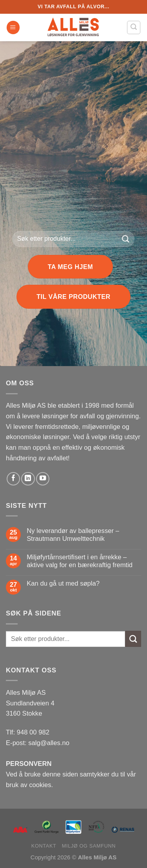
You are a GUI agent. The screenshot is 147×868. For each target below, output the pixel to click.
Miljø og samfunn (89, 846)
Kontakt (44, 846)
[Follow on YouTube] (43, 479)
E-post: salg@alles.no (38, 743)
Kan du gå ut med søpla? (63, 583)
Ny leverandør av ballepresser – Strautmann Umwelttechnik (73, 535)
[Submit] (125, 239)
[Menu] (13, 27)
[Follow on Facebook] (13, 479)
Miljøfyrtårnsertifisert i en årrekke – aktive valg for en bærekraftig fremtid (80, 561)
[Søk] (134, 27)
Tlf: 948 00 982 (28, 732)
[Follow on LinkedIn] (28, 479)
